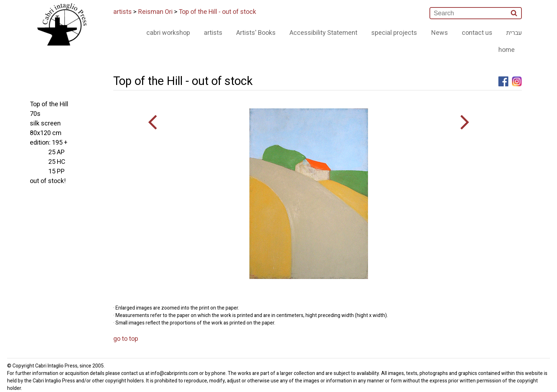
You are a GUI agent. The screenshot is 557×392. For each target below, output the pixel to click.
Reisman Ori (155, 12)
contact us (477, 33)
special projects (394, 33)
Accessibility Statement (323, 33)
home (507, 50)
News (440, 33)
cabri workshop (168, 33)
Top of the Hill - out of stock (217, 12)
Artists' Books (256, 33)
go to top (126, 339)
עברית (514, 33)
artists (123, 12)
